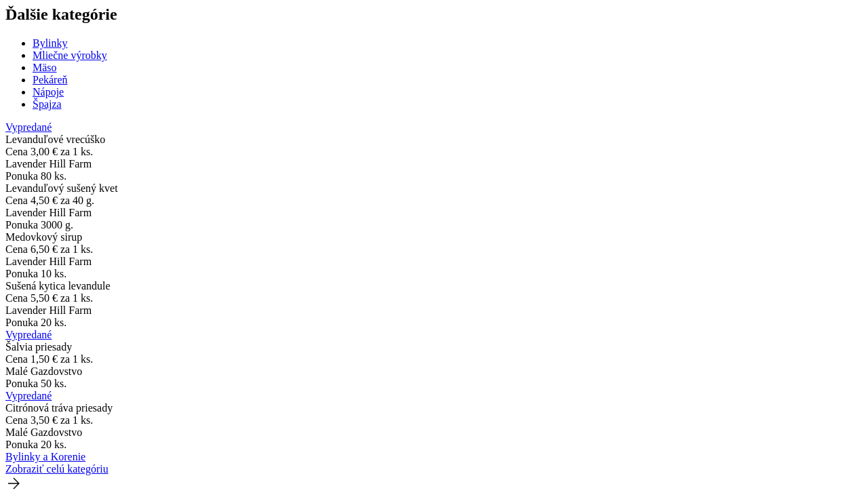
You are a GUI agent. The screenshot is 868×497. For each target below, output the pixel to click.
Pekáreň (50, 80)
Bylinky (50, 43)
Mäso (45, 67)
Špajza (47, 104)
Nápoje (48, 92)
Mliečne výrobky (70, 55)
